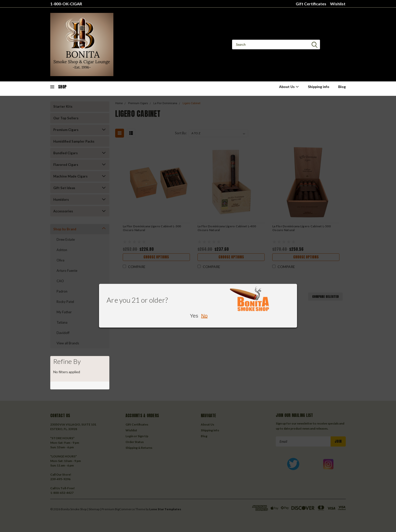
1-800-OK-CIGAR (66, 4)
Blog (342, 87)
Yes (194, 316)
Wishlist (338, 4)
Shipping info (319, 87)
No (204, 316)
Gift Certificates (311, 4)
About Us (289, 87)
